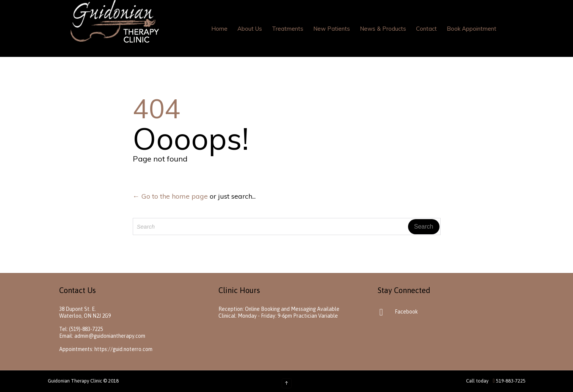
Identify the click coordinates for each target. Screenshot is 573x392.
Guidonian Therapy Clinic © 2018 (83, 381)
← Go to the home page (170, 196)
